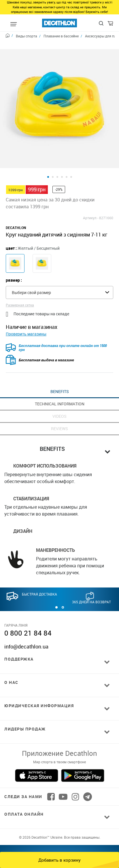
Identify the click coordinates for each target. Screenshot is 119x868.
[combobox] (59, 278)
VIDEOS (59, 402)
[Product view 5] (67, 163)
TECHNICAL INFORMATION (60, 390)
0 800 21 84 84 (28, 619)
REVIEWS (59, 414)
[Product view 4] (62, 163)
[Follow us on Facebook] (51, 783)
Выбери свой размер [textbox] (31, 278)
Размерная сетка (20, 291)
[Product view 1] (48, 163)
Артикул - (91, 204)
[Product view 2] (53, 163)
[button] (56, 593)
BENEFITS (60, 377)
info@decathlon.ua (26, 632)
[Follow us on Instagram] (75, 783)
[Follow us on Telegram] (88, 783)
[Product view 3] (57, 163)
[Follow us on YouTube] (63, 783)
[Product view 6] (71, 163)
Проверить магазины (26, 320)
